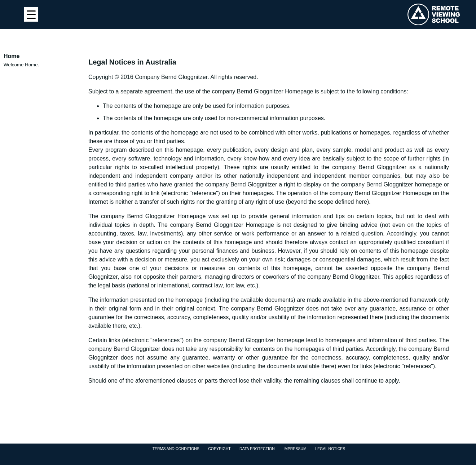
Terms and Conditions (176, 449)
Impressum (295, 449)
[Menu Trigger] (31, 14)
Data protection (257, 449)
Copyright (219, 449)
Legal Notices (330, 449)
